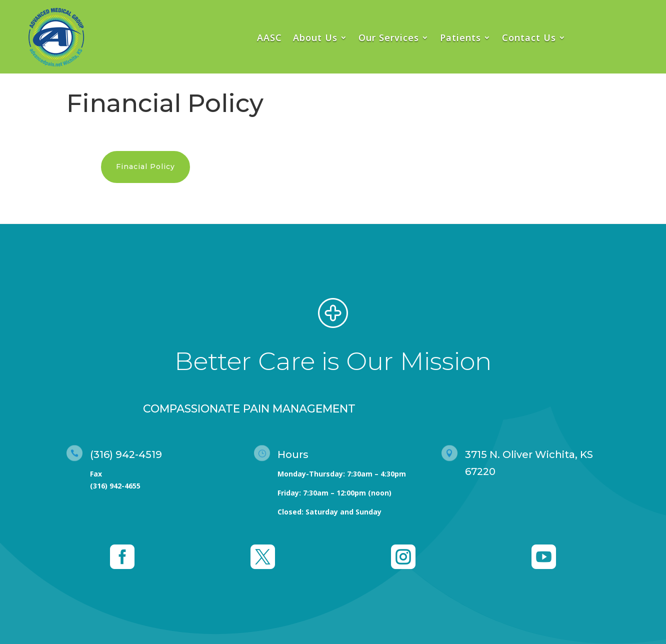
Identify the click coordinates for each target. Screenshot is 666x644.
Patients (460, 37)
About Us (315, 37)
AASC (269, 37)
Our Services (389, 37)
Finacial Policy (145, 166)
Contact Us (529, 37)
